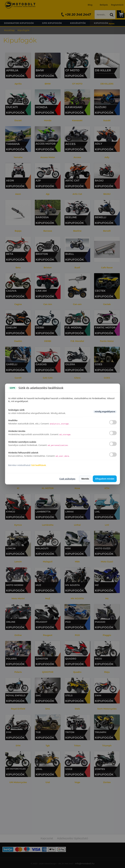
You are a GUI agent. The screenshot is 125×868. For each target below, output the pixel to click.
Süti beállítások (39, 465)
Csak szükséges (67, 479)
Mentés (85, 479)
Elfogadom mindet (105, 479)
